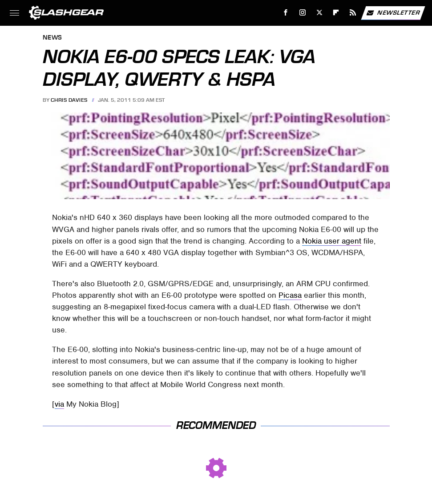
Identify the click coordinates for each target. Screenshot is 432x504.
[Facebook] (286, 13)
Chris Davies (69, 100)
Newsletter (393, 13)
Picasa (290, 295)
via (59, 404)
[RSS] (353, 13)
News (52, 38)
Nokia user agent (332, 241)
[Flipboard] (336, 13)
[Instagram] (303, 13)
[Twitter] (319, 13)
